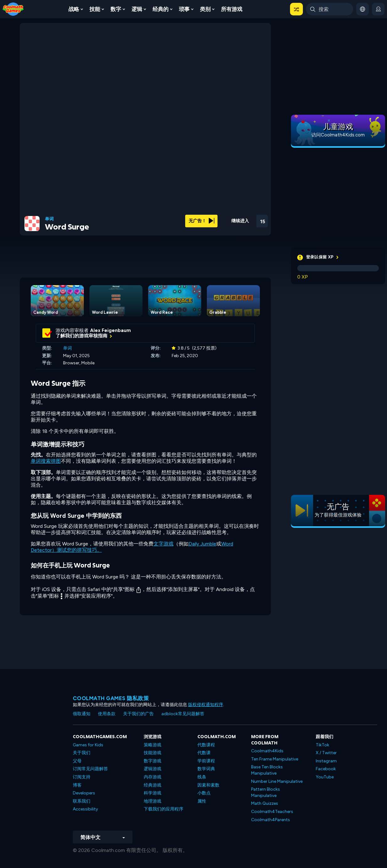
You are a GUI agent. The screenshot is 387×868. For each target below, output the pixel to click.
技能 (95, 9)
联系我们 (82, 801)
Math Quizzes (265, 803)
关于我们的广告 (138, 714)
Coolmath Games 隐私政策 (111, 698)
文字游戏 (164, 544)
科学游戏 (153, 793)
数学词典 (206, 769)
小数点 (204, 793)
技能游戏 (153, 753)
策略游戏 (153, 745)
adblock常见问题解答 (183, 714)
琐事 (184, 9)
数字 (116, 9)
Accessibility (85, 809)
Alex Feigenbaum (110, 330)
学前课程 (206, 761)
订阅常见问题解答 (90, 769)
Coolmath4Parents (271, 820)
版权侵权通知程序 (206, 705)
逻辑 (137, 9)
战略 (74, 9)
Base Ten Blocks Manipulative (267, 770)
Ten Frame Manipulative (275, 759)
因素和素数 (208, 785)
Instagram (326, 761)
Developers (84, 793)
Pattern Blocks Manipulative (266, 792)
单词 (49, 219)
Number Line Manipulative (277, 781)
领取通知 (82, 714)
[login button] (378, 9)
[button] (296, 9)
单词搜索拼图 (46, 461)
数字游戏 (153, 761)
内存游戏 (153, 777)
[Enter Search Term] (330, 9)
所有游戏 (232, 9)
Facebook (326, 769)
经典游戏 (153, 785)
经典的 (161, 9)
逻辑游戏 (153, 769)
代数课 (204, 753)
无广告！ (202, 221)
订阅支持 (82, 777)
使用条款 (107, 714)
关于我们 (82, 753)
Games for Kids (88, 745)
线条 (202, 777)
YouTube (325, 777)
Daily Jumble (202, 544)
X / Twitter (326, 753)
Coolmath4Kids (267, 751)
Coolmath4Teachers (272, 812)
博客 (77, 785)
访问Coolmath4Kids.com (338, 135)
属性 (202, 801)
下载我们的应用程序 (164, 809)
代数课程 (206, 745)
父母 (77, 761)
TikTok (322, 745)
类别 (205, 9)
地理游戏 (153, 801)
